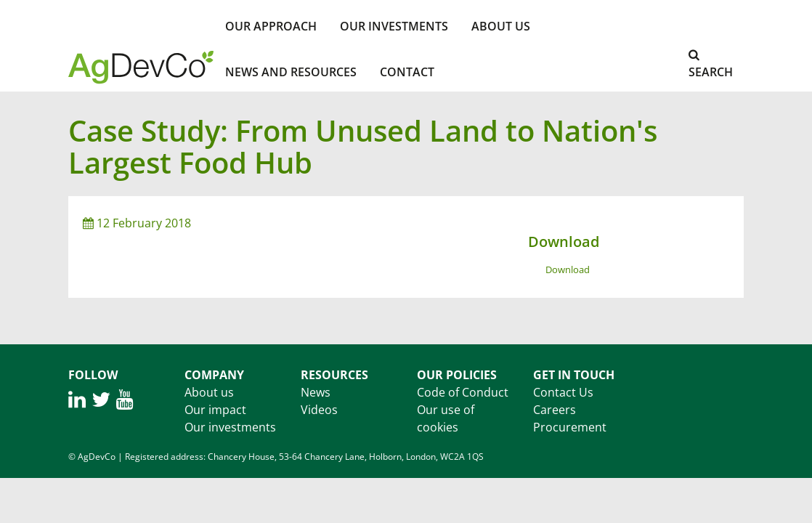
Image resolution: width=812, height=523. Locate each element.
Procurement (570, 427)
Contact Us (563, 392)
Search (711, 64)
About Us (501, 26)
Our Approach (271, 26)
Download (568, 269)
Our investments (394, 26)
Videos (319, 410)
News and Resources (291, 72)
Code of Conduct (463, 392)
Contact (407, 72)
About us (209, 392)
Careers (555, 410)
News (316, 392)
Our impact (215, 410)
